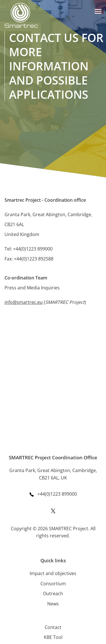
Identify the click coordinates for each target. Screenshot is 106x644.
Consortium (53, 584)
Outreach (53, 594)
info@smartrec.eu (24, 302)
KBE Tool (53, 637)
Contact (53, 627)
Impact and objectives (53, 573)
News (53, 604)
